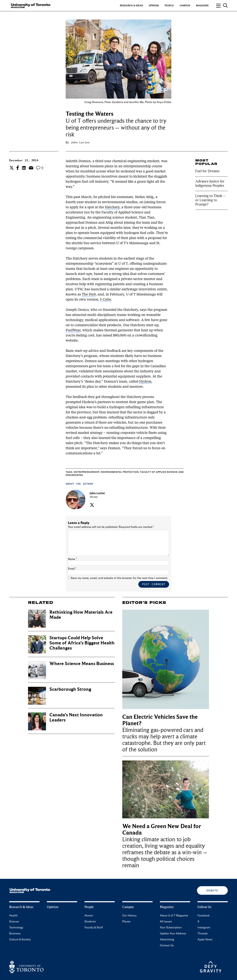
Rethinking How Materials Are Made (81, 615)
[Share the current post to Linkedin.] (24, 168)
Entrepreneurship (86, 472)
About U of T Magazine (174, 915)
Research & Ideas (131, 5)
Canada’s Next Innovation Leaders (76, 717)
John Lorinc (80, 142)
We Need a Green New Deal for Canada (162, 830)
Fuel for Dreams (207, 171)
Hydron (145, 382)
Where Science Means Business (82, 664)
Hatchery (112, 207)
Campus (185, 5)
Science (14, 921)
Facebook (204, 915)
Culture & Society (20, 939)
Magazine (202, 5)
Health (13, 915)
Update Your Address (173, 933)
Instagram (204, 927)
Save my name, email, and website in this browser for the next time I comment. (119, 578)
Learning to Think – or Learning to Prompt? (210, 200)
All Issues (166, 921)
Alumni (89, 915)
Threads (203, 933)
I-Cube (106, 300)
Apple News (205, 939)
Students (90, 921)
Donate (212, 890)
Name (72, 559)
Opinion (154, 5)
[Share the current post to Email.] (31, 168)
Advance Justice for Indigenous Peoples (210, 183)
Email (72, 569)
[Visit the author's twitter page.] (92, 505)
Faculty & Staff (94, 927)
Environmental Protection (120, 472)
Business (15, 933)
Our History (129, 915)
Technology (16, 927)
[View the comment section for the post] (39, 168)
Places (126, 921)
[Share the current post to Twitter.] (11, 168)
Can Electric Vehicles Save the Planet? (160, 720)
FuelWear (73, 330)
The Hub (89, 295)
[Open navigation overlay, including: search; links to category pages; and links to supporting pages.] (222, 6)
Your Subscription (171, 927)
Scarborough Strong (70, 689)
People (169, 5)
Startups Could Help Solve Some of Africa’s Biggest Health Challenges (82, 643)
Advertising (167, 939)
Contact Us (167, 945)
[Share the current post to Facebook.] (18, 168)
